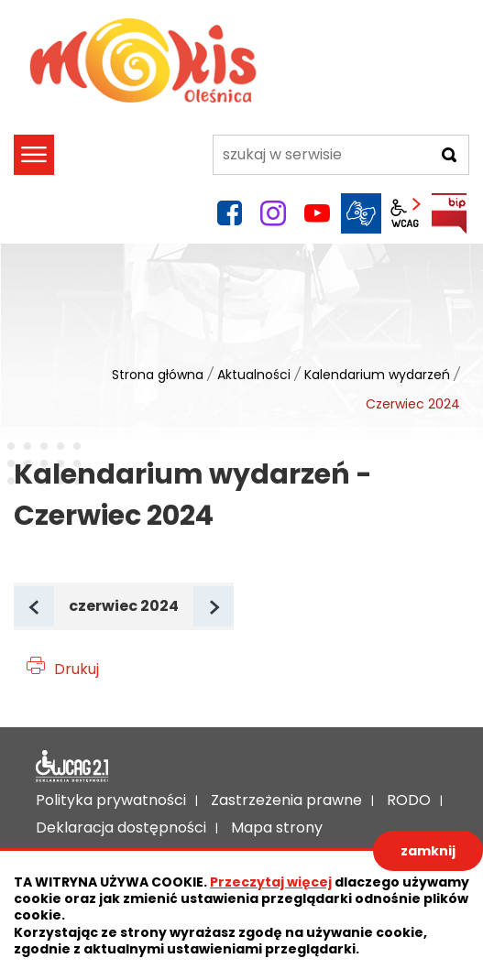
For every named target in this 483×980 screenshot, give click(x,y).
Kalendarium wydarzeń (377, 375)
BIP (449, 213)
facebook (229, 213)
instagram (273, 213)
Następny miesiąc (232, 609)
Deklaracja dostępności (72, 767)
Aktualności (254, 375)
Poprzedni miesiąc (53, 609)
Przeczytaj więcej (271, 882)
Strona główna (158, 375)
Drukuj (77, 669)
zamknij (428, 851)
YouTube (317, 213)
